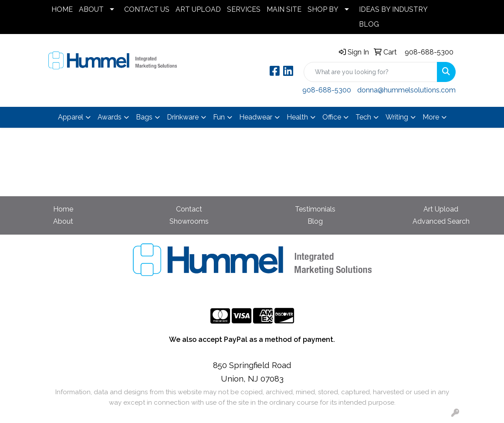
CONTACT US (147, 9)
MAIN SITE (284, 9)
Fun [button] (219, 117)
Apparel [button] (71, 117)
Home (63, 209)
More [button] (431, 117)
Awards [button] (110, 117)
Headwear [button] (256, 117)
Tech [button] (363, 117)
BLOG (369, 24)
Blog (315, 221)
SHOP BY (323, 9)
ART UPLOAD (198, 9)
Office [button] (332, 117)
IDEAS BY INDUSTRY (393, 9)
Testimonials (315, 209)
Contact (189, 209)
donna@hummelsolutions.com (406, 90)
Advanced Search (441, 221)
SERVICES (244, 9)
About (63, 221)
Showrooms (189, 221)
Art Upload (441, 209)
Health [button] (297, 117)
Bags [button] (144, 117)
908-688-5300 (429, 52)
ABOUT (91, 9)
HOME (62, 9)
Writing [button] (397, 117)
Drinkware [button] (183, 117)
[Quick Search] (370, 72)
